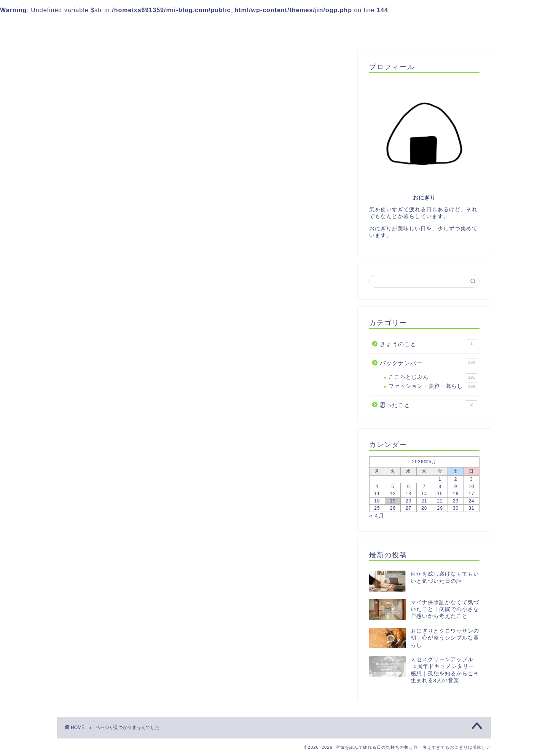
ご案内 (225, 26)
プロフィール (356, 26)
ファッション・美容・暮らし (433, 386)
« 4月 (377, 516)
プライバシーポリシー (455, 26)
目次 (399, 26)
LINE (260, 26)
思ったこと (92, 378)
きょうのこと (96, 358)
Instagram (302, 26)
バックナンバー (99, 368)
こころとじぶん (433, 377)
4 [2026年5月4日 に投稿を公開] (377, 486)
